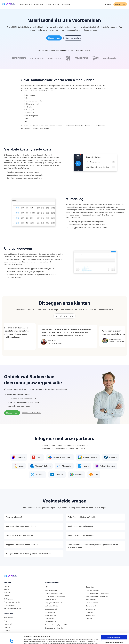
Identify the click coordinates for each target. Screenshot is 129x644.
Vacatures (8, 593)
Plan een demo (54, 38)
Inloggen (108, 4)
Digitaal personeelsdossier (54, 593)
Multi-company (91, 600)
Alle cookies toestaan (114, 627)
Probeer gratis (120, 4)
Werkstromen (91, 609)
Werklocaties (49, 619)
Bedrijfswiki (90, 612)
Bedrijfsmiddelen (51, 600)
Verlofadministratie (51, 606)
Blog (6, 621)
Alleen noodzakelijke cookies (114, 632)
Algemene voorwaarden (12, 602)
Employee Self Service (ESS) (55, 603)
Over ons (56, 4)
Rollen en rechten (92, 603)
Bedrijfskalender (51, 615)
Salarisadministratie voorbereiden (97, 593)
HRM (47, 587)
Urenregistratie (50, 612)
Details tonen (28, 640)
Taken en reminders (93, 606)
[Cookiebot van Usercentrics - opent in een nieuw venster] (12, 640)
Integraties (90, 619)
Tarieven (48, 4)
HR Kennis (65, 4)
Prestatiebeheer (50, 622)
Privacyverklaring (10, 605)
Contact (7, 596)
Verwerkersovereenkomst (13, 608)
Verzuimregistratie (51, 609)
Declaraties (90, 587)
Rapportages (90, 615)
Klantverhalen (38, 4)
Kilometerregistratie (93, 590)
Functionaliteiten (25, 4)
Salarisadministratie (52, 590)
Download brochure (73, 38)
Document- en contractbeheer (55, 596)
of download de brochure (31, 413)
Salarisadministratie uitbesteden (97, 596)
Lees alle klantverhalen (64, 316)
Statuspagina (9, 599)
